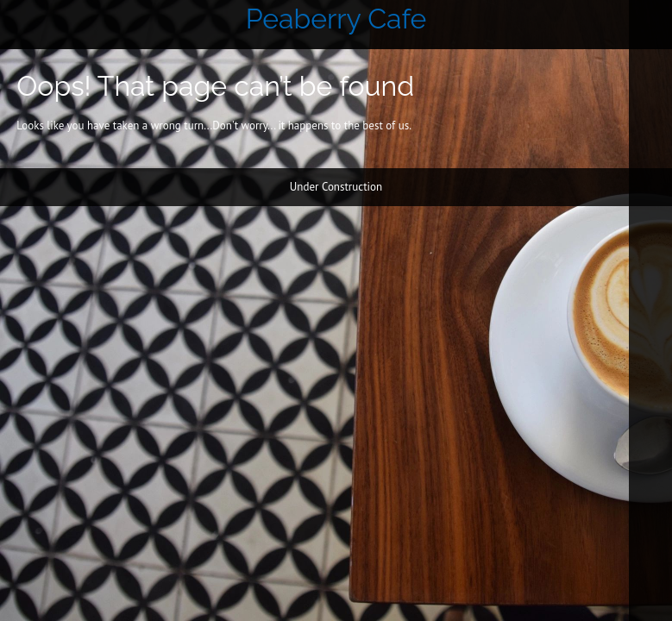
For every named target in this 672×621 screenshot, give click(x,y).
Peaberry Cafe (336, 19)
